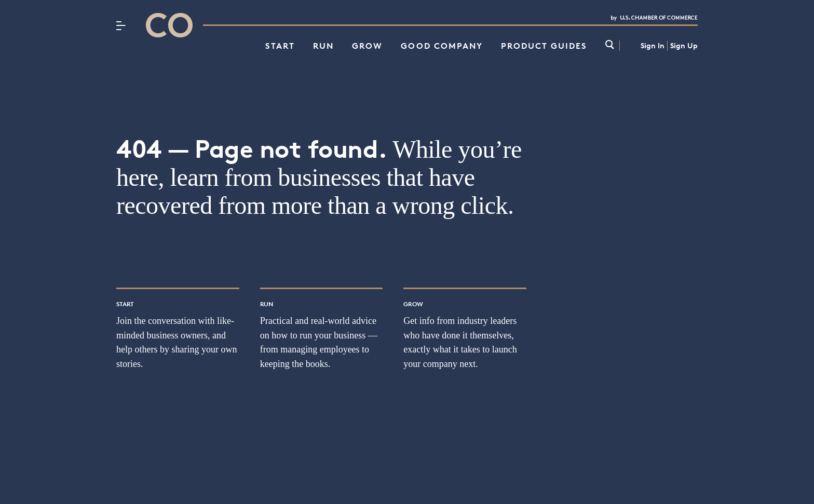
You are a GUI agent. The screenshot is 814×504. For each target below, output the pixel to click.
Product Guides (544, 46)
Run (323, 46)
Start (280, 46)
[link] (610, 45)
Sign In (653, 45)
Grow (367, 46)
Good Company (442, 46)
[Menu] (121, 25)
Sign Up (684, 45)
